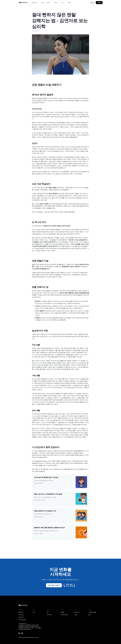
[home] (23, 3)
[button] (35, 3)
